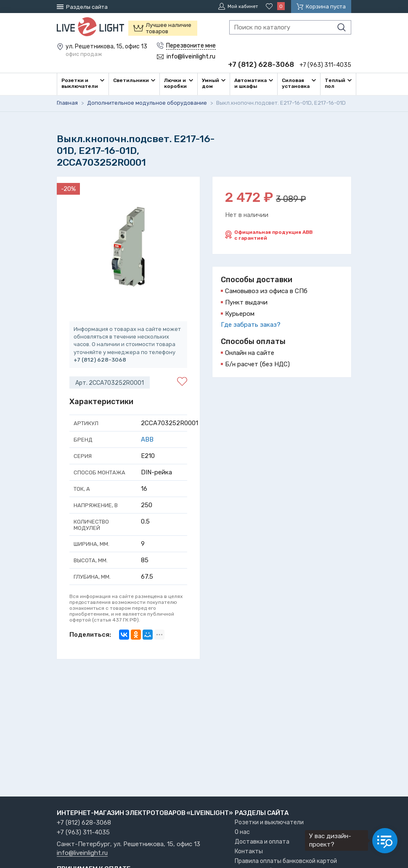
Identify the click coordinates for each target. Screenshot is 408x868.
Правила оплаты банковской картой (286, 861)
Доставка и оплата (262, 842)
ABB (147, 439)
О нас (242, 832)
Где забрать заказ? (251, 324)
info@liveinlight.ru (82, 853)
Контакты (249, 851)
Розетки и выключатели (269, 822)
